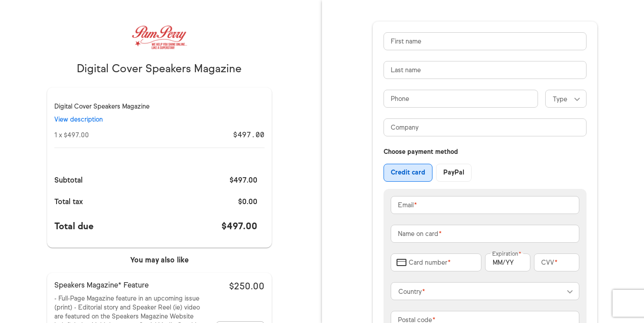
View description (79, 120)
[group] (428, 173)
